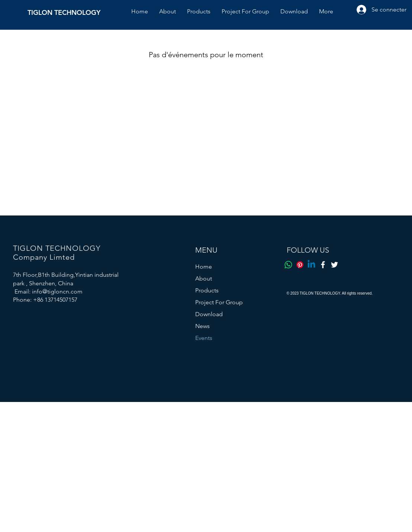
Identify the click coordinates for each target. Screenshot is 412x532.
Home (204, 267)
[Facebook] (323, 265)
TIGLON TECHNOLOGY (64, 12)
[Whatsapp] (288, 265)
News (202, 326)
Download (209, 314)
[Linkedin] (311, 265)
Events (204, 338)
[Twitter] (334, 265)
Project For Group (219, 302)
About (204, 278)
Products (207, 290)
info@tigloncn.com (57, 291)
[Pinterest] (300, 265)
